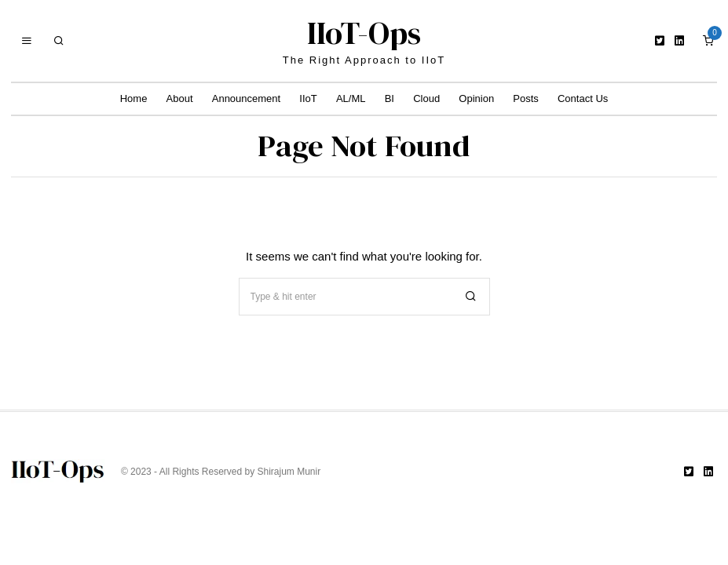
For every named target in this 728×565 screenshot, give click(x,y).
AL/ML (351, 98)
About (180, 98)
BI (390, 98)
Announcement (246, 98)
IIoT (308, 98)
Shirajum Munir (289, 472)
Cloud (426, 98)
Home (134, 98)
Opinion (476, 98)
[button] (471, 297)
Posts (526, 98)
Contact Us (583, 98)
